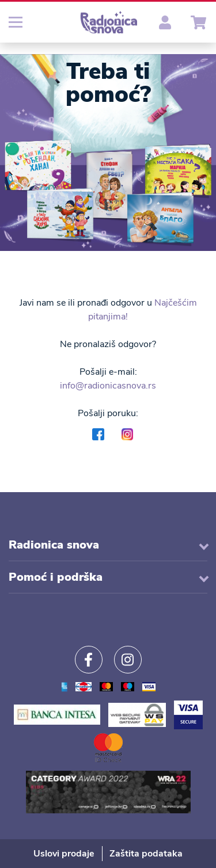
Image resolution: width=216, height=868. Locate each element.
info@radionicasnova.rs (108, 386)
